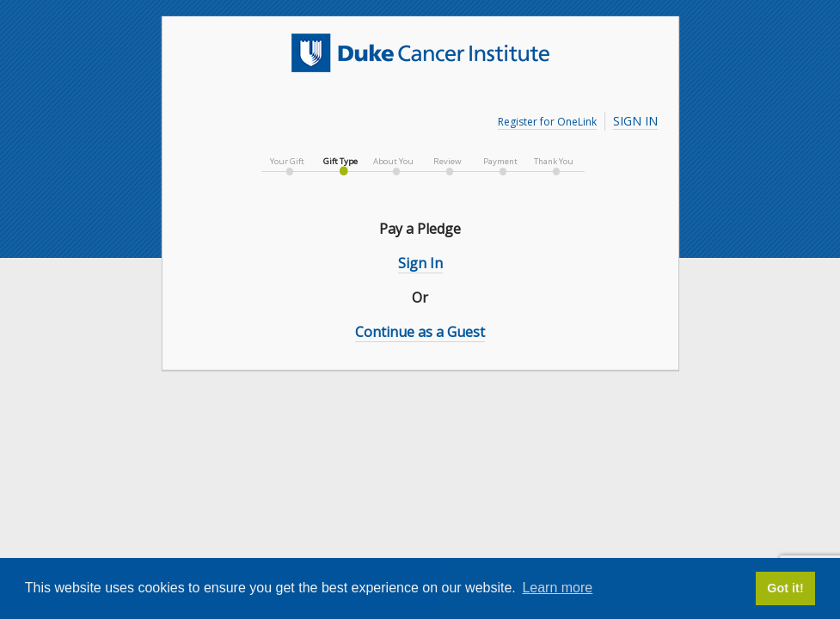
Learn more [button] (557, 588)
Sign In (635, 121)
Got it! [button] (785, 588)
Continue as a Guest (420, 332)
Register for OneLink (547, 122)
